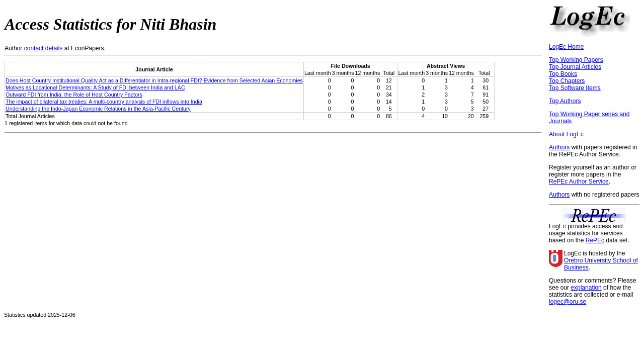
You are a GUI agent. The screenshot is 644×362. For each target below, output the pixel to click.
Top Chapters (567, 81)
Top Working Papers (576, 60)
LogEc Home (566, 47)
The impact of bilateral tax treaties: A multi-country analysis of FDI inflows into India (104, 102)
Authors (559, 147)
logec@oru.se (568, 302)
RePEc (595, 240)
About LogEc (566, 134)
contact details (44, 48)
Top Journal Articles (575, 67)
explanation (586, 288)
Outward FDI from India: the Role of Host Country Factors (74, 95)
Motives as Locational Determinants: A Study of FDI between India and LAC (95, 87)
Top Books (563, 74)
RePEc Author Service (579, 182)
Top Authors (565, 101)
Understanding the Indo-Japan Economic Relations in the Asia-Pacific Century (98, 109)
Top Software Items (575, 88)
